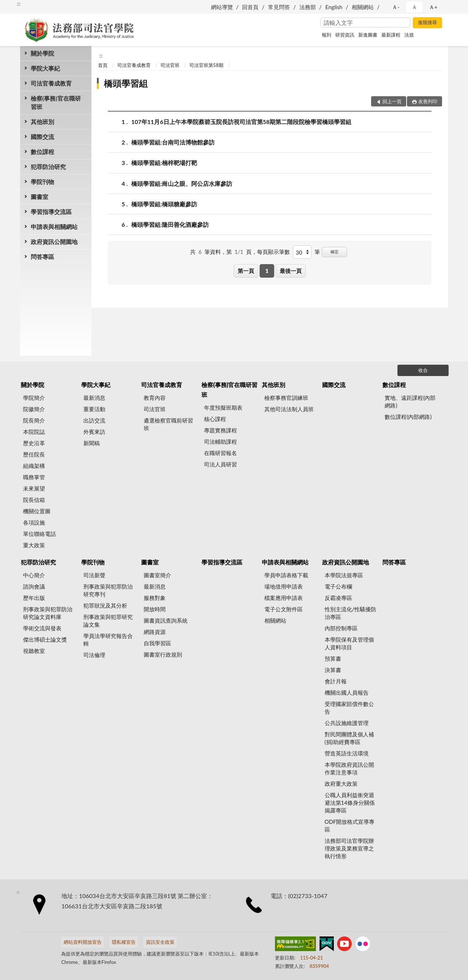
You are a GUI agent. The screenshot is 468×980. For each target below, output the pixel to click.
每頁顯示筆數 (273, 252)
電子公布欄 (338, 586)
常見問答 (279, 7)
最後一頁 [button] (291, 271)
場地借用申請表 (284, 586)
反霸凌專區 (338, 598)
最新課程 (391, 35)
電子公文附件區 (284, 609)
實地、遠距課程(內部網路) (410, 401)
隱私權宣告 (124, 942)
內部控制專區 (341, 628)
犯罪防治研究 (48, 167)
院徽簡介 (34, 409)
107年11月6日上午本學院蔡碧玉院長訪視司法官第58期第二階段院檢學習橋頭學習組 (241, 122)
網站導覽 (222, 7)
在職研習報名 (220, 453)
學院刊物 (42, 182)
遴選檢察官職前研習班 (168, 424)
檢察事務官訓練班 (286, 398)
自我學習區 (157, 643)
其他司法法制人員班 (289, 409)
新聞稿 (92, 443)
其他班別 (42, 122)
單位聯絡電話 (39, 534)
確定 (335, 251)
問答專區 (42, 257)
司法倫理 (94, 655)
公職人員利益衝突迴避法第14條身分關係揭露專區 (350, 803)
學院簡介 (34, 398)
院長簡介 (34, 420)
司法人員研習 (220, 464)
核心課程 (215, 419)
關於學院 (42, 53)
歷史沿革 (34, 443)
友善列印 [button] (428, 101)
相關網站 (363, 7)
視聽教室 (34, 651)
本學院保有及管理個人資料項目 (349, 643)
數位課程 (42, 152)
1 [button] (267, 271)
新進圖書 (368, 35)
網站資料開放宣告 (83, 942)
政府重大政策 (341, 784)
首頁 (103, 65)
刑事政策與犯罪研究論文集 (108, 621)
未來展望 (34, 488)
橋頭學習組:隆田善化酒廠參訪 (170, 224)
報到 (327, 35)
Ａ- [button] (396, 7)
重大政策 (34, 545)
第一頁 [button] (246, 271)
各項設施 (34, 522)
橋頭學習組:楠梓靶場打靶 (164, 163)
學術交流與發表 (42, 628)
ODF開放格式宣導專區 (350, 825)
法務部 (308, 7)
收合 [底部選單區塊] (423, 370)
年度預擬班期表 (223, 408)
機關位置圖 (37, 511)
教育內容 (155, 398)
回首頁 (250, 7)
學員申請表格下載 (286, 575)
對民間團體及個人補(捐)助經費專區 (349, 738)
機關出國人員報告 (347, 692)
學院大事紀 (45, 68)
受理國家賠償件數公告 (349, 708)
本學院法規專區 (344, 575)
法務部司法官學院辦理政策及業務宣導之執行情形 (349, 848)
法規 (409, 35)
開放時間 (155, 609)
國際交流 (42, 137)
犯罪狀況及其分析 (105, 605)
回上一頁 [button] (392, 101)
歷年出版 (34, 598)
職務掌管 (34, 477)
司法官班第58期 (206, 65)
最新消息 (94, 398)
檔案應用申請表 (284, 598)
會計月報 (336, 681)
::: (19, 4)
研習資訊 (345, 35)
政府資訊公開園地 (54, 242)
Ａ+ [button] (433, 7)
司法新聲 (94, 575)
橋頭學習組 (126, 83)
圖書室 (39, 197)
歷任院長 (34, 454)
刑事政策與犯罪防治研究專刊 (108, 590)
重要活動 (94, 409)
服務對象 (155, 598)
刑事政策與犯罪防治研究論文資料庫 (48, 613)
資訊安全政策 (160, 942)
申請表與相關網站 (54, 227)
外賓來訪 (94, 432)
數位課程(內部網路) (408, 417)
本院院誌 (34, 432)
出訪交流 (94, 420)
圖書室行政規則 (163, 654)
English (334, 7)
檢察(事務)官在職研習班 (56, 102)
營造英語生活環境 (347, 753)
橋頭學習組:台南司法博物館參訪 (173, 142)
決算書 (333, 670)
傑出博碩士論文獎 (45, 639)
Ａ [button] (414, 7)
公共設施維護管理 (347, 723)
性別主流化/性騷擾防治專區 (351, 613)
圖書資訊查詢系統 (166, 620)
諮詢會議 (34, 586)
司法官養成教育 (51, 83)
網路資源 (155, 632)
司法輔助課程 (220, 442)
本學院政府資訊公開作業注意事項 (349, 768)
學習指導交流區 (51, 212)
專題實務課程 (220, 430)
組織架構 (34, 466)
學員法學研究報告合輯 (108, 640)
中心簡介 (34, 575)
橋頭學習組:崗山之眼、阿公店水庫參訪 (182, 183)
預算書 (333, 658)
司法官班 (170, 65)
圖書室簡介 (157, 575)
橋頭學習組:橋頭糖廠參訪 (164, 204)
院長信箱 (34, 500)
